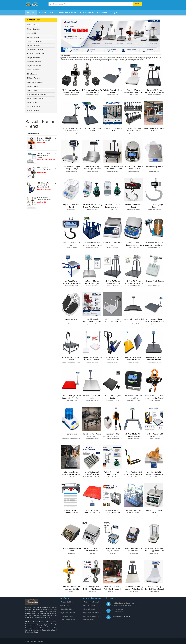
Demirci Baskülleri (33, 45)
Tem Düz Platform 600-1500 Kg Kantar (154, 435)
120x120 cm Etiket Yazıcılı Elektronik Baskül (71, 129)
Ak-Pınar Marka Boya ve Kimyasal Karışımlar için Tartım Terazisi (154, 245)
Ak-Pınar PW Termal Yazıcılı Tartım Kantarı (113, 282)
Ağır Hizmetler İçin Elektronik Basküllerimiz (71, 473)
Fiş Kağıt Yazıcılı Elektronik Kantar (113, 91)
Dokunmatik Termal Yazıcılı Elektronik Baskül (154, 91)
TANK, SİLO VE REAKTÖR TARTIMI (113, 129)
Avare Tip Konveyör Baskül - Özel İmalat (92, 473)
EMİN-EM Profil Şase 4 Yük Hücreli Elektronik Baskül (113, 589)
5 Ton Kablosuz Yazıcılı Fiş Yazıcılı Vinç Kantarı (92, 91)
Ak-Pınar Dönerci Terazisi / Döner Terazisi (134, 168)
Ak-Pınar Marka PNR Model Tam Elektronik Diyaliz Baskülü (113, 322)
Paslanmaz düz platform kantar (92, 397)
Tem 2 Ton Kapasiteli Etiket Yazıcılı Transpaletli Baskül (134, 474)
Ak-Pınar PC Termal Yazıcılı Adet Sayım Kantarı (92, 283)
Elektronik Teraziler (34, 78)
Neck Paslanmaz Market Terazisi (154, 511)
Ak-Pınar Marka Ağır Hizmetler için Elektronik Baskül (92, 169)
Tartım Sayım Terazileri (35, 82)
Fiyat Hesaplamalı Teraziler (36, 94)
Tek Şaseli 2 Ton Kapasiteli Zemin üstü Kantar (92, 513)
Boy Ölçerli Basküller (34, 66)
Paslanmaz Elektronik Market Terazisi (92, 550)
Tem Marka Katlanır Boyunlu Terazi (113, 550)
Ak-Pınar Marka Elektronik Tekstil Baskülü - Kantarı (113, 168)
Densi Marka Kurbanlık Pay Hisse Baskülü (134, 129)
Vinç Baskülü (32, 33)
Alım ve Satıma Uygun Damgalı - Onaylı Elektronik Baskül (71, 169)
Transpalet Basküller (34, 62)
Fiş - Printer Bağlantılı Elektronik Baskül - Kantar (154, 320)
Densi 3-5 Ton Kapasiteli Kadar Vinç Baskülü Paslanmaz (71, 589)
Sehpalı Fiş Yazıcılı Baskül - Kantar (71, 359)
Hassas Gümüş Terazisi (154, 166)
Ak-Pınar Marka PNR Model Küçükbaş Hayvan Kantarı (92, 245)
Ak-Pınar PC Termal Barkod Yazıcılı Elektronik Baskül (134, 283)
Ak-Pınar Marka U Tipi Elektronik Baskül (134, 435)
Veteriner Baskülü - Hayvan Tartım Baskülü (154, 473)
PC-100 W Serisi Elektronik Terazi (113, 244)
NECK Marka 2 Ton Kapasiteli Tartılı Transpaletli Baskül (113, 360)
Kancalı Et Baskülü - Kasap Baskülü (154, 129)
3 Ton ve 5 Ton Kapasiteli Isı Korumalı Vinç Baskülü (154, 397)
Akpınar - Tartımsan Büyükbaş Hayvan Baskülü (134, 513)
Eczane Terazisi (71, 434)
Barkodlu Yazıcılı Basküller (36, 53)
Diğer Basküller (32, 74)
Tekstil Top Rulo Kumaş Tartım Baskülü (92, 435)
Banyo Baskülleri (33, 70)
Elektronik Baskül (33, 25)
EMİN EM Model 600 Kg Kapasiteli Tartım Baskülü (134, 588)
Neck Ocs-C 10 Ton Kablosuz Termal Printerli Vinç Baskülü (113, 436)
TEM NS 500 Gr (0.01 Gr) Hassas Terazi (134, 550)
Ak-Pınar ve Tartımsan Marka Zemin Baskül (134, 359)
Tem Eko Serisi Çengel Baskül (71, 244)
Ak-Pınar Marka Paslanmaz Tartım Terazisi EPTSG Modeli (134, 245)
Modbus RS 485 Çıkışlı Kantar (113, 397)
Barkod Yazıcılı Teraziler (35, 98)
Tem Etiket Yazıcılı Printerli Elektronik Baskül (134, 91)
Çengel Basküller (33, 37)
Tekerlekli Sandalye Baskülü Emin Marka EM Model (92, 322)
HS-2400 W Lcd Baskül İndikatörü (134, 397)
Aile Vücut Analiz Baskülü (154, 281)
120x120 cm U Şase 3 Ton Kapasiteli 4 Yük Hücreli (71, 397)
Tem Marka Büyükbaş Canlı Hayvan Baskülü (113, 511)
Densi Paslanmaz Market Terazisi (71, 550)
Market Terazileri (33, 90)
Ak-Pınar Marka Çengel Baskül (134, 206)
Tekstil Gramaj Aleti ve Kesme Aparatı (113, 473)
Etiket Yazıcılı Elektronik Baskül (92, 129)
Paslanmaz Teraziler (34, 107)
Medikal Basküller (33, 111)
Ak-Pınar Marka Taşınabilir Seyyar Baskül (71, 282)
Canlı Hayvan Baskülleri (35, 49)
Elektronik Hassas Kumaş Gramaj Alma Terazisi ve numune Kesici (92, 207)
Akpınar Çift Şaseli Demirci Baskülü (71, 511)
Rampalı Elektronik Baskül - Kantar (134, 320)
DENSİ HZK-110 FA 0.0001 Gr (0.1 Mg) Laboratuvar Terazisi (154, 551)
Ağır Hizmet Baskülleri (35, 41)
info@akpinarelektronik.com (121, 616)
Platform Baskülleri (34, 29)
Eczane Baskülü (71, 319)
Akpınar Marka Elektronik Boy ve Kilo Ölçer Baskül (92, 359)
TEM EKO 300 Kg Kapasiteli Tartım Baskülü (154, 588)
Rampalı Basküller (33, 58)
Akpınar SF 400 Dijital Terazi (71, 206)
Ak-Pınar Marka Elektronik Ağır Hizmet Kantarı (154, 359)
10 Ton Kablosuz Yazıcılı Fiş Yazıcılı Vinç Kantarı (71, 91)
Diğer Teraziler (32, 103)
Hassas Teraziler (33, 86)
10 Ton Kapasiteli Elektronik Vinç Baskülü (92, 588)
